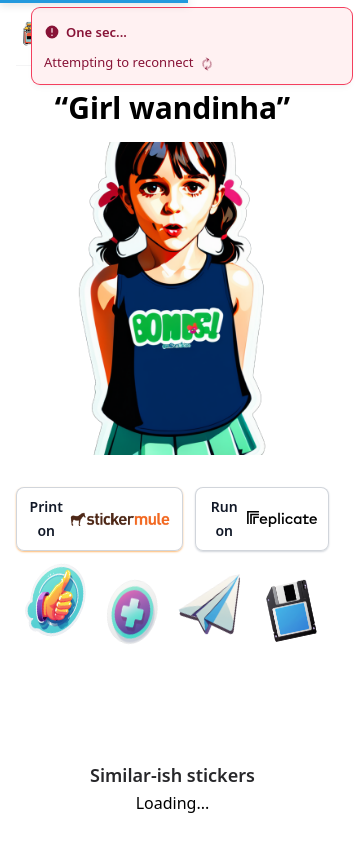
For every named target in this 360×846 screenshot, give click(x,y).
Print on (101, 518)
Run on (264, 518)
